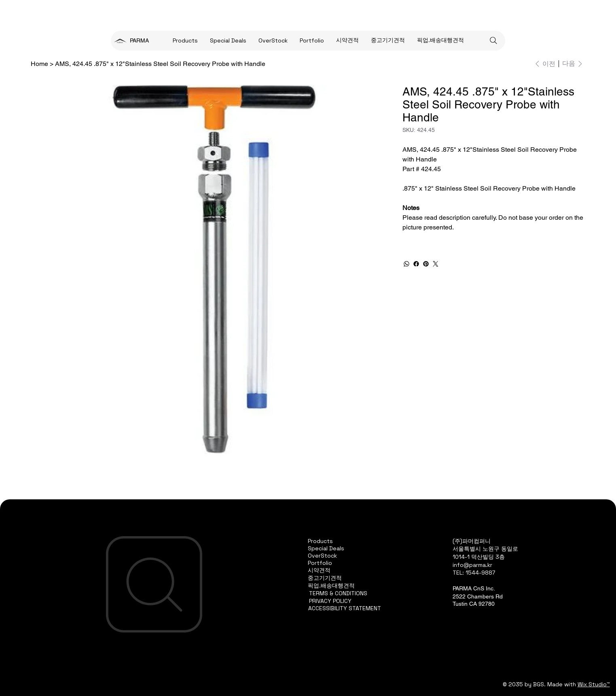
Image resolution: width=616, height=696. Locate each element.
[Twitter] (436, 264)
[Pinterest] (426, 264)
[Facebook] (416, 264)
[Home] (39, 64)
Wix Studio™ (594, 684)
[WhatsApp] (406, 264)
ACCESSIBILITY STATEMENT (345, 608)
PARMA (139, 40)
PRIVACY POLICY (330, 601)
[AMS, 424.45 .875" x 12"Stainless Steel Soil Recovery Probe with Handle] (160, 64)
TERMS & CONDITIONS (338, 593)
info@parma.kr (472, 565)
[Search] (493, 40)
